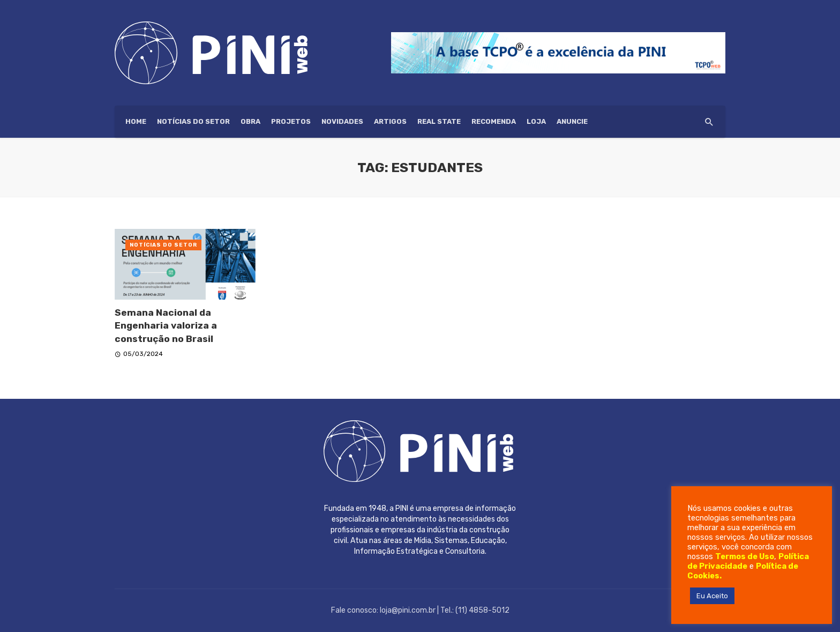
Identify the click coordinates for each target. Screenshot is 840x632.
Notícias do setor (193, 121)
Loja (536, 121)
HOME (136, 121)
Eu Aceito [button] (712, 596)
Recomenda (494, 121)
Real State (439, 121)
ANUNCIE (572, 121)
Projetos (291, 121)
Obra (250, 121)
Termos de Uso (745, 556)
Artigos (390, 121)
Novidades (342, 121)
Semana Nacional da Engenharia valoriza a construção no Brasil (166, 326)
